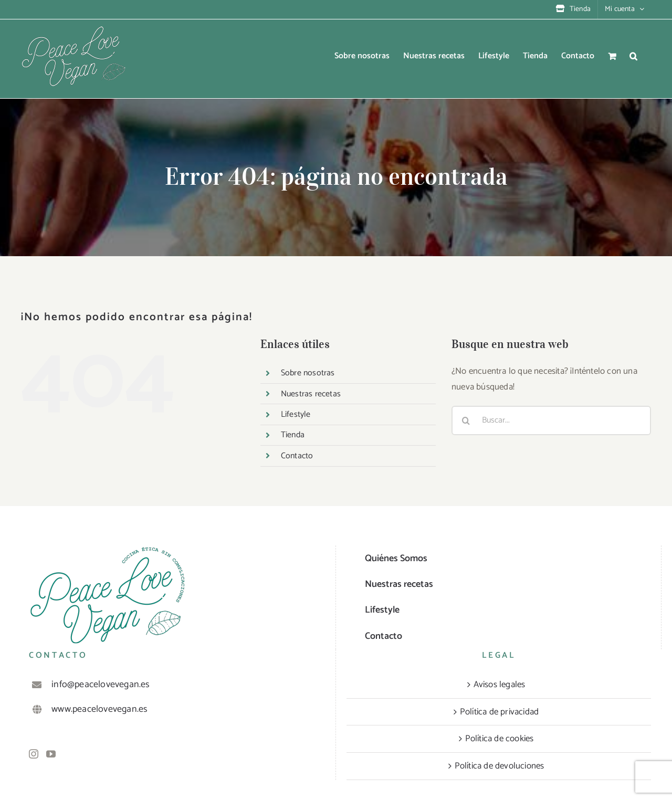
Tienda (293, 435)
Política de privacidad (499, 712)
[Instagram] (34, 754)
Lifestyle (296, 414)
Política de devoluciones (500, 766)
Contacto (297, 456)
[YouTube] (51, 754)
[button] (633, 56)
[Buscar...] (551, 420)
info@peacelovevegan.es (101, 685)
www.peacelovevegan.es (99, 709)
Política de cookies (500, 739)
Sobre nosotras (308, 373)
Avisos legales (500, 685)
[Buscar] (466, 420)
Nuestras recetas (311, 394)
